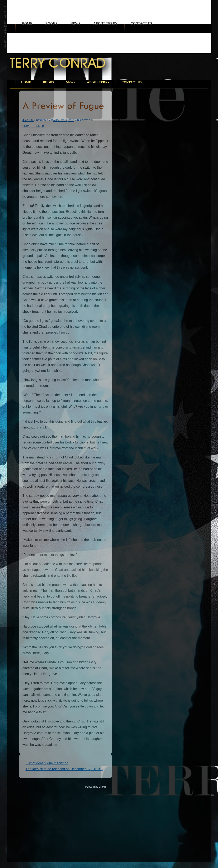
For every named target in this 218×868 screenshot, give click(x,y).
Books (51, 23)
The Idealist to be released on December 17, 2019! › (64, 769)
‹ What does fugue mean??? (47, 763)
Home (27, 23)
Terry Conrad (5, 27)
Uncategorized (33, 126)
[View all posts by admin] (28, 120)
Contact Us (141, 23)
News (75, 23)
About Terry (105, 23)
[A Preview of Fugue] (64, 120)
